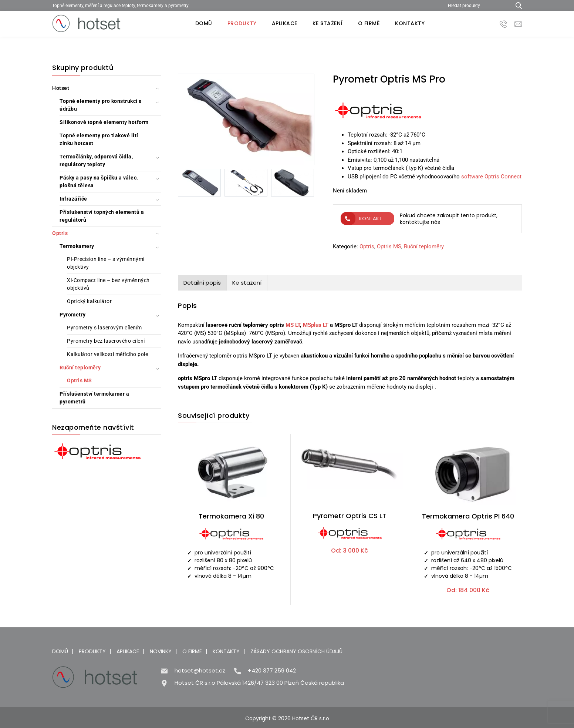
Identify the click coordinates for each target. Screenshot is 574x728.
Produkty (242, 23)
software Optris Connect (491, 177)
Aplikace (285, 23)
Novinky (161, 651)
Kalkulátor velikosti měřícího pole (107, 354)
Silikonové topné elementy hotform (104, 122)
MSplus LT (316, 325)
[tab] (202, 283)
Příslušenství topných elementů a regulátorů (102, 216)
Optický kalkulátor (89, 301)
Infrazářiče (73, 199)
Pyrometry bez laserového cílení (106, 341)
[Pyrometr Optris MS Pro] (246, 121)
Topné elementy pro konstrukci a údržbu (101, 105)
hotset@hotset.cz (200, 670)
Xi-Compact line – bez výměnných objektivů (108, 284)
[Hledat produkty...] (516, 5)
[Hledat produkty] (477, 5)
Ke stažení (328, 23)
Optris (60, 233)
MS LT (293, 325)
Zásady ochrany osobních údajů (296, 651)
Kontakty (410, 23)
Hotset (61, 88)
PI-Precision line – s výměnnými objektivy (106, 263)
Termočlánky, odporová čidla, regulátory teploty (96, 160)
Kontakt (362, 219)
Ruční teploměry (80, 368)
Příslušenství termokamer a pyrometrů (94, 398)
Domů (204, 23)
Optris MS (80, 380)
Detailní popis (202, 283)
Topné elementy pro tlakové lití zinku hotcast (99, 139)
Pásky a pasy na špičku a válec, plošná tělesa (99, 182)
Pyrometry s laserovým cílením (104, 328)
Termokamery (77, 246)
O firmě (369, 23)
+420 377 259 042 (272, 670)
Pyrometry (73, 315)
